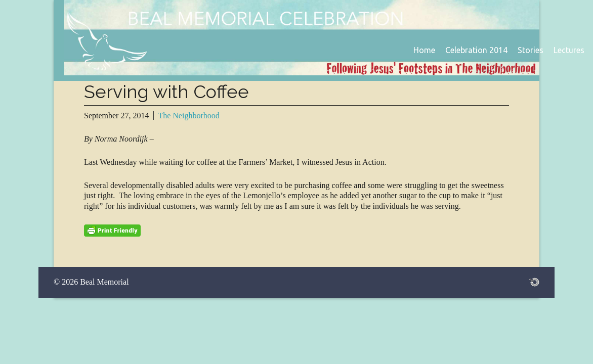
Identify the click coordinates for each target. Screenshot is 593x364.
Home (424, 50)
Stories (531, 50)
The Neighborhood (188, 116)
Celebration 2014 (476, 50)
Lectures (569, 50)
